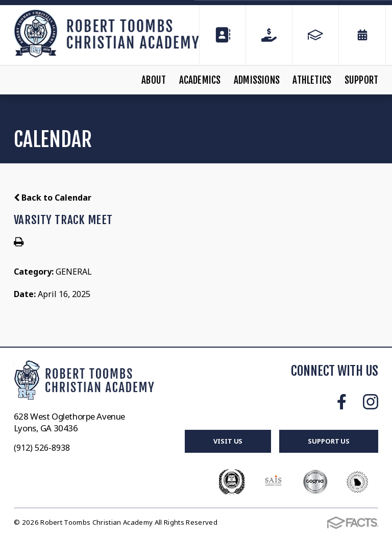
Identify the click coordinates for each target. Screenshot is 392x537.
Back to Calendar (53, 198)
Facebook (342, 402)
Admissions (257, 80)
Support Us (329, 441)
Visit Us (228, 441)
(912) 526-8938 (42, 448)
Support (361, 80)
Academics (200, 80)
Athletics (312, 80)
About (154, 80)
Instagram (371, 402)
